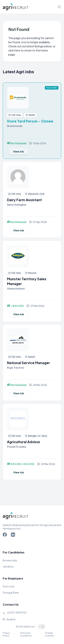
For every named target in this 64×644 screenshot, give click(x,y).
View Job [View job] (19, 151)
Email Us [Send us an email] (11, 619)
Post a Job (9, 586)
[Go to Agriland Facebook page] (5, 535)
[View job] (32, 98)
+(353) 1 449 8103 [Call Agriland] (16, 612)
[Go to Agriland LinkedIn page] (14, 535)
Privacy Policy (6, 634)
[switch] (41, 627)
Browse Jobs (10, 560)
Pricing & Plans (11, 593)
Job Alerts (8, 566)
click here (14, 50)
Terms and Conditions (26, 634)
